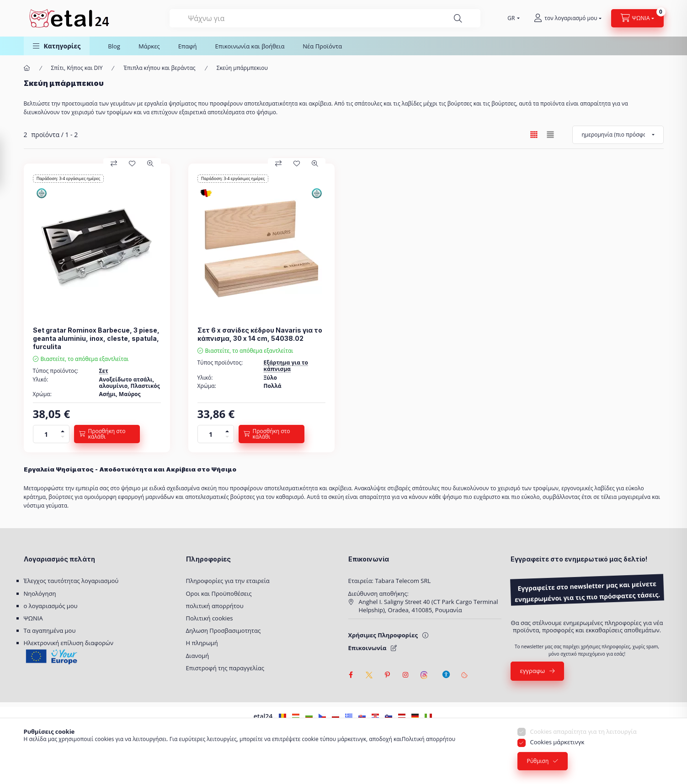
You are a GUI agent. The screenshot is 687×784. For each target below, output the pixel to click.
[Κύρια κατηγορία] (27, 68)
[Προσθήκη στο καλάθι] (107, 434)
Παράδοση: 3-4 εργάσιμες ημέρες (68, 178)
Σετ (104, 371)
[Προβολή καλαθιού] (637, 18)
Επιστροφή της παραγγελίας (225, 668)
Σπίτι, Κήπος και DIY (77, 68)
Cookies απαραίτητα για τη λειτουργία (583, 739)
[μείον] (63, 438)
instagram (406, 675)
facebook (351, 675)
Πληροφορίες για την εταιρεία (228, 581)
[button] (57, 46)
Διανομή (198, 656)
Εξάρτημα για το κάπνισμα (286, 366)
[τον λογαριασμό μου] (567, 18)
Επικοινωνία (367, 648)
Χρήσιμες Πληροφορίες (383, 635)
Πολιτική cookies (210, 618)
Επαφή (188, 46)
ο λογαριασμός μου (51, 606)
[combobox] (325, 18)
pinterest (388, 675)
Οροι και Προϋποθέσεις (219, 593)
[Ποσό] (46, 434)
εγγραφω (533, 671)
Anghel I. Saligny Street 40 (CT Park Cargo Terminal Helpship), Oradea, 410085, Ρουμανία (429, 606)
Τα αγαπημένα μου (50, 630)
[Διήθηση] (9, 163)
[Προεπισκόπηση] (150, 164)
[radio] (550, 135)
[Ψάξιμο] (458, 19)
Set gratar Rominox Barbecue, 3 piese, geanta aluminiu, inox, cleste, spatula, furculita (96, 338)
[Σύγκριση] (114, 164)
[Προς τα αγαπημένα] (132, 164)
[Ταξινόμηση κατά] (618, 135)
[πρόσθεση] (63, 430)
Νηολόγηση (40, 593)
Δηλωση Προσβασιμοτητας (224, 630)
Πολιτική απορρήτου (429, 747)
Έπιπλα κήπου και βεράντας (159, 68)
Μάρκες (149, 46)
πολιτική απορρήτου (215, 606)
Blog (114, 46)
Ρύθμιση (538, 769)
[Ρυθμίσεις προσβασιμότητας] (446, 670)
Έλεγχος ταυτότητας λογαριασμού (71, 581)
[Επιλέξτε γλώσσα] (511, 18)
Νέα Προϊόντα (322, 46)
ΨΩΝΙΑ (33, 618)
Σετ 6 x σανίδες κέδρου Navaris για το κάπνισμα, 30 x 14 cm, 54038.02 (260, 334)
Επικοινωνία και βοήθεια (250, 46)
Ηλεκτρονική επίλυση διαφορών (69, 643)
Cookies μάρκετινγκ (557, 750)
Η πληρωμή (202, 643)
